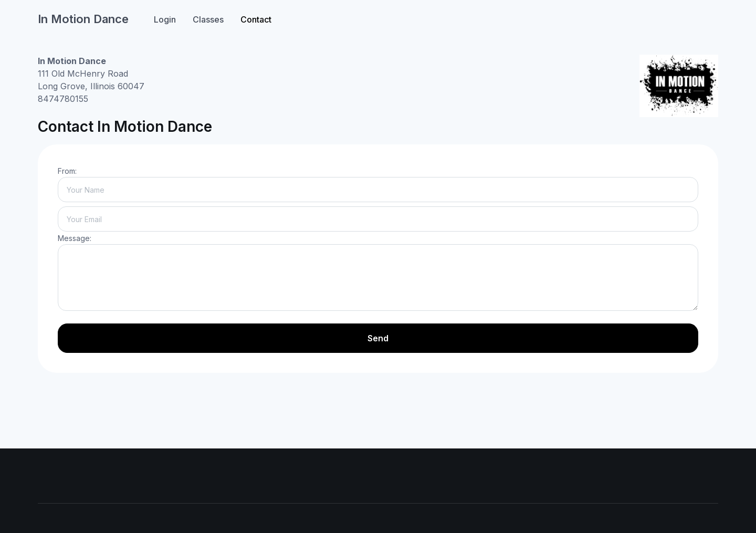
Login (165, 19)
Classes (208, 19)
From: (67, 171)
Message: (75, 238)
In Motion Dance (83, 19)
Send (378, 338)
